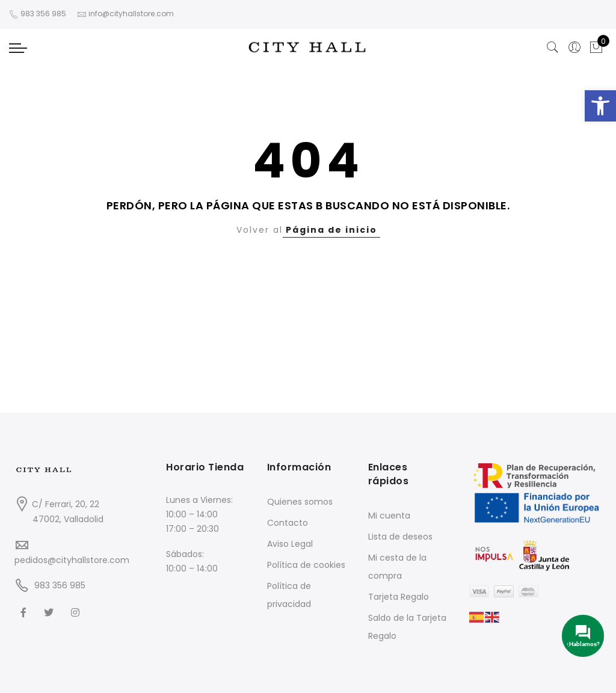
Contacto (288, 523)
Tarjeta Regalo (399, 597)
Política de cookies (306, 565)
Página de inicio (331, 230)
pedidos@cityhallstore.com (72, 560)
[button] (600, 106)
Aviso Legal (290, 544)
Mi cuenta (389, 516)
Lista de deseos (400, 537)
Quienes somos (300, 502)
